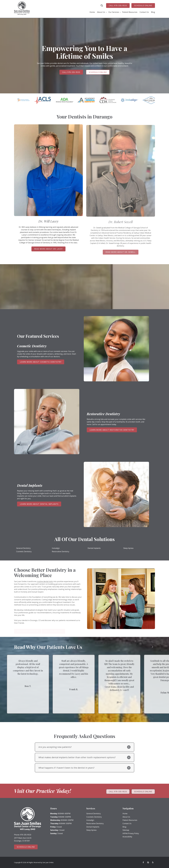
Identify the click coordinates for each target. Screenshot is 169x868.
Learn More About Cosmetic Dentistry (41, 362)
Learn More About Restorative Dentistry (112, 430)
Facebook (143, 862)
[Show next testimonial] (152, 648)
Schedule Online (143, 6)
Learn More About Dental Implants (39, 504)
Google (148, 862)
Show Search (102, 6)
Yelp (153, 862)
